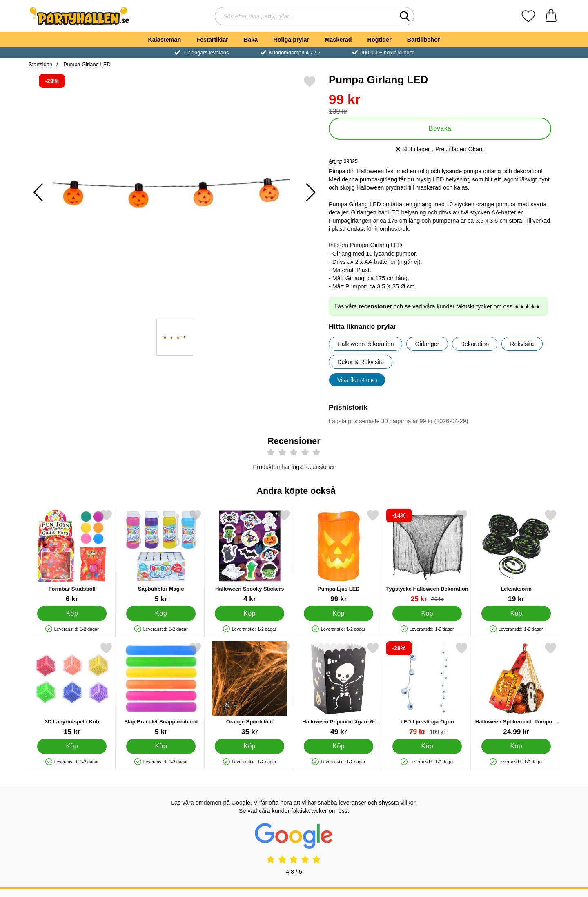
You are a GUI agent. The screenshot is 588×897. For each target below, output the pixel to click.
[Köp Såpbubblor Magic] (161, 613)
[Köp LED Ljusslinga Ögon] (427, 746)
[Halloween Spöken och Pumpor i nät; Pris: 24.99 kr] (516, 689)
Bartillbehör (424, 40)
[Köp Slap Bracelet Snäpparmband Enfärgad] (161, 746)
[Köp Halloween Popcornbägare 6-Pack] (339, 746)
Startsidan (40, 64)
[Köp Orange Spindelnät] (249, 746)
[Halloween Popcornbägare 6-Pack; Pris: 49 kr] (339, 689)
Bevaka (440, 128)
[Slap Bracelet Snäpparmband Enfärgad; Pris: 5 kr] (161, 689)
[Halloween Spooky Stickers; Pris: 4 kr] (250, 556)
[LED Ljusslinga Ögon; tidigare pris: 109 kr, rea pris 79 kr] (427, 689)
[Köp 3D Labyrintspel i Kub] (72, 746)
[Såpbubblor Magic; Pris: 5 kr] (161, 556)
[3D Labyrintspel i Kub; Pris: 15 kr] (72, 689)
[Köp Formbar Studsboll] (72, 613)
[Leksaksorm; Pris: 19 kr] (516, 556)
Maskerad (338, 40)
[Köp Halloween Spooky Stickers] (249, 613)
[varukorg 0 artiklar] (551, 16)
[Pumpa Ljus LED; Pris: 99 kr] (339, 556)
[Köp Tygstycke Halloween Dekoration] (427, 613)
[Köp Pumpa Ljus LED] (339, 613)
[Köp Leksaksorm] (516, 613)
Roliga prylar (291, 40)
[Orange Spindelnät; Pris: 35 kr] (250, 689)
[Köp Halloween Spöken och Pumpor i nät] (516, 746)
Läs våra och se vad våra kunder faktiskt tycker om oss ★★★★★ (438, 306)
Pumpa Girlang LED (86, 64)
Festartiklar (212, 40)
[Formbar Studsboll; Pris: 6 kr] (72, 556)
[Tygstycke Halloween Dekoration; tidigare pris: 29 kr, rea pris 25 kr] (427, 556)
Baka (251, 40)
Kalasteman (164, 40)
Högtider (380, 40)
